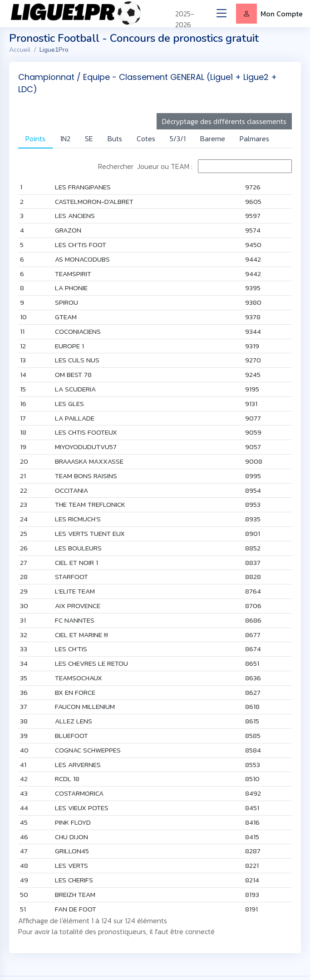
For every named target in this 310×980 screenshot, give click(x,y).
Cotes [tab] (146, 139)
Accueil (20, 50)
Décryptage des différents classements (224, 121)
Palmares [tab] (254, 139)
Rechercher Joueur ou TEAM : (195, 166)
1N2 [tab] (65, 139)
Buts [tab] (115, 139)
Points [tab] (35, 139)
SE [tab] (89, 139)
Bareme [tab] (213, 139)
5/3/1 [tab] (178, 139)
